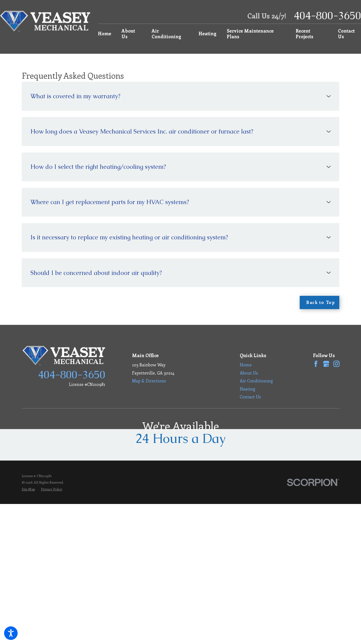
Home (105, 33)
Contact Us (346, 33)
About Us (128, 33)
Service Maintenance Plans (250, 33)
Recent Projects (304, 33)
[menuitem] (107, 34)
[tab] (180, 96)
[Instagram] (336, 364)
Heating (207, 33)
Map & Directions (149, 381)
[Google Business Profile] (326, 364)
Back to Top (321, 302)
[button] (11, 633)
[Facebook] (316, 364)
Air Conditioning (166, 33)
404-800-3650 (327, 16)
